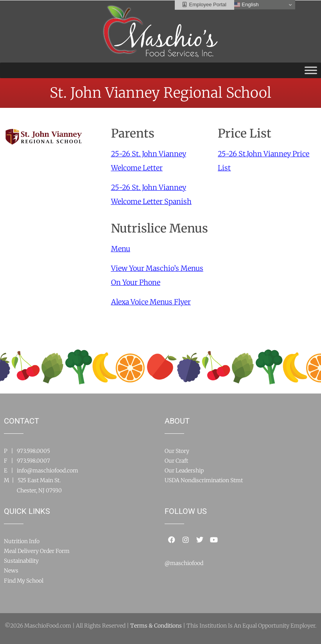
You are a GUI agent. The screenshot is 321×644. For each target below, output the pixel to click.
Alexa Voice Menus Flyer (151, 302)
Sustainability (21, 561)
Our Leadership (184, 470)
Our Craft (176, 461)
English (246, 5)
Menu (121, 249)
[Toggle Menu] (311, 70)
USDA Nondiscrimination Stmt (204, 480)
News (11, 571)
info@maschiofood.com (48, 470)
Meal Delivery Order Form (37, 551)
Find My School (24, 581)
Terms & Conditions (156, 626)
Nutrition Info (22, 541)
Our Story (177, 451)
